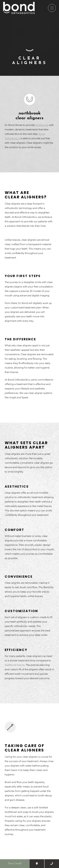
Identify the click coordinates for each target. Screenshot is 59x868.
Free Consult (15, 864)
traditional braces (15, 665)
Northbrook (42, 125)
